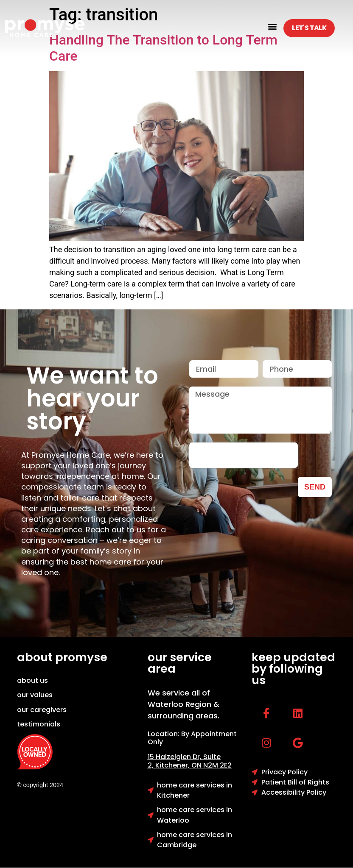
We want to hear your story (92, 398)
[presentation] (244, 455)
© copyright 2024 (40, 785)
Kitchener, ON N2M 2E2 (193, 765)
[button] (272, 26)
